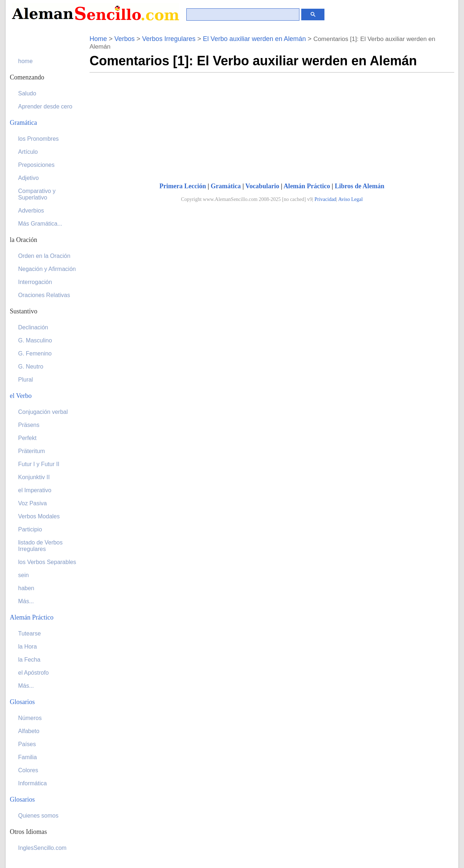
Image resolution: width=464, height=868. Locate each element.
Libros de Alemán (360, 186)
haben (26, 588)
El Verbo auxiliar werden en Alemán (254, 39)
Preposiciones (36, 165)
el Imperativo (35, 490)
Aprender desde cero (45, 106)
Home (98, 39)
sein (23, 575)
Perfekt (27, 438)
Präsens (29, 425)
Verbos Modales (39, 516)
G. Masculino (35, 340)
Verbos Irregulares (169, 39)
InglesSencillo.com (42, 848)
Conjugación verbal (43, 412)
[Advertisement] (150, 123)
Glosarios (22, 702)
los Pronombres (38, 139)
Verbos (125, 39)
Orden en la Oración (44, 256)
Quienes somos (38, 816)
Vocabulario (262, 186)
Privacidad (325, 199)
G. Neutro (31, 367)
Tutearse (30, 633)
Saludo (27, 93)
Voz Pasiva (32, 503)
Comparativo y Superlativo (37, 194)
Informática (32, 783)
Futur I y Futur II (39, 464)
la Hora (28, 647)
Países (27, 744)
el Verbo (21, 396)
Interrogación (35, 282)
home (25, 61)
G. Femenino (35, 353)
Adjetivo (28, 178)
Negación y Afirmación (47, 269)
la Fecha (29, 660)
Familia (28, 757)
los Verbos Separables (47, 562)
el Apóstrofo (34, 673)
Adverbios (31, 211)
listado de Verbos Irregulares (40, 546)
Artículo (28, 152)
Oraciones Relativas (44, 295)
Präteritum (32, 451)
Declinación (33, 327)
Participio (30, 529)
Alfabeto (29, 731)
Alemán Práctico (307, 186)
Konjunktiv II (34, 477)
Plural (26, 380)
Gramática (226, 186)
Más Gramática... (40, 224)
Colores (28, 770)
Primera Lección (183, 186)
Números (30, 718)
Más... (26, 601)
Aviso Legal (351, 199)
